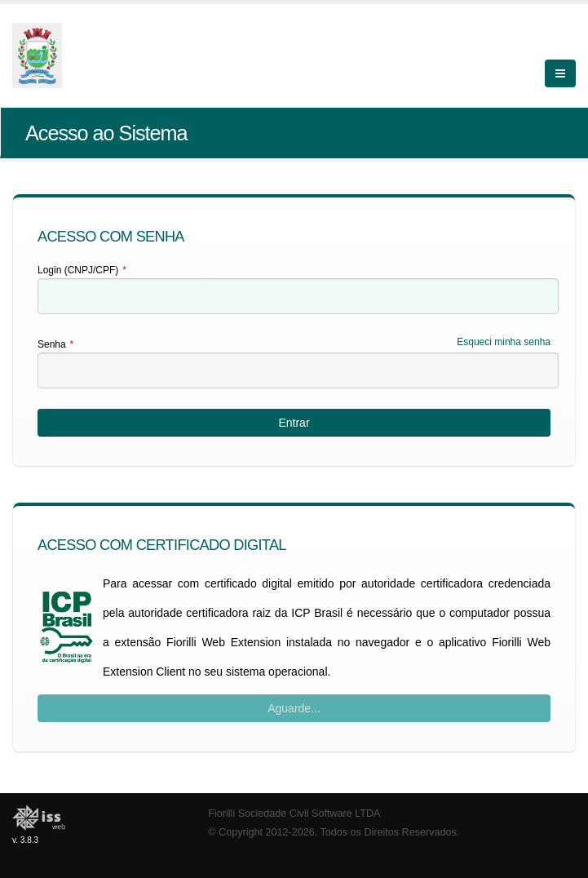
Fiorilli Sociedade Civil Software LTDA (294, 814)
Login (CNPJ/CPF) (82, 270)
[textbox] (298, 296)
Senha (55, 344)
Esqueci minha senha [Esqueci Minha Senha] (504, 342)
